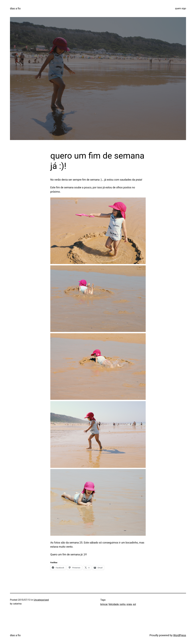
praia (129, 604)
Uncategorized (41, 600)
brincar (104, 604)
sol (134, 604)
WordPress (180, 635)
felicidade (114, 604)
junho (123, 604)
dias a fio (15, 8)
